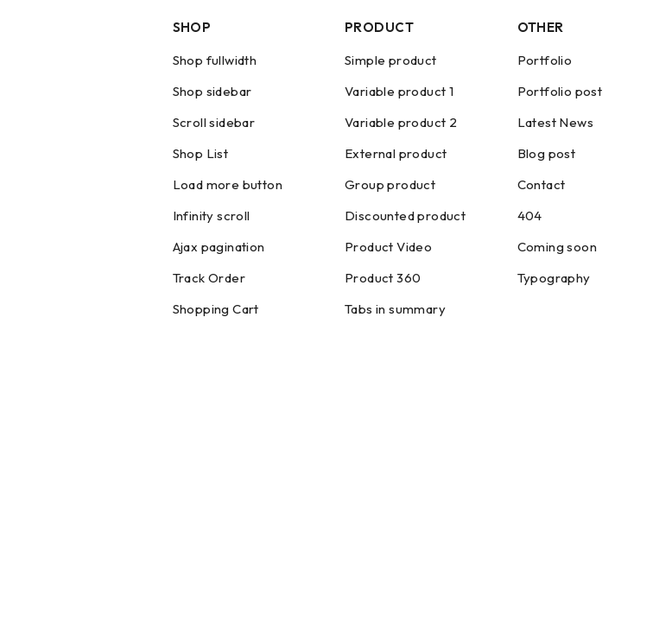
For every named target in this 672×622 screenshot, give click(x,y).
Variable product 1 (399, 91)
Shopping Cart (216, 309)
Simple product (391, 60)
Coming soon (557, 247)
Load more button (228, 184)
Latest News (555, 122)
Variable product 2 (401, 122)
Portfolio (545, 60)
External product (396, 153)
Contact (542, 184)
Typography (554, 278)
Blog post (547, 153)
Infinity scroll (212, 216)
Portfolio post (560, 91)
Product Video (388, 247)
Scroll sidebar (214, 122)
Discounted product (405, 216)
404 (530, 216)
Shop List (201, 153)
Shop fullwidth (215, 60)
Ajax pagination (219, 247)
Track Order (209, 278)
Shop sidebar (212, 91)
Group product (390, 184)
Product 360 (383, 278)
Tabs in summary (395, 309)
